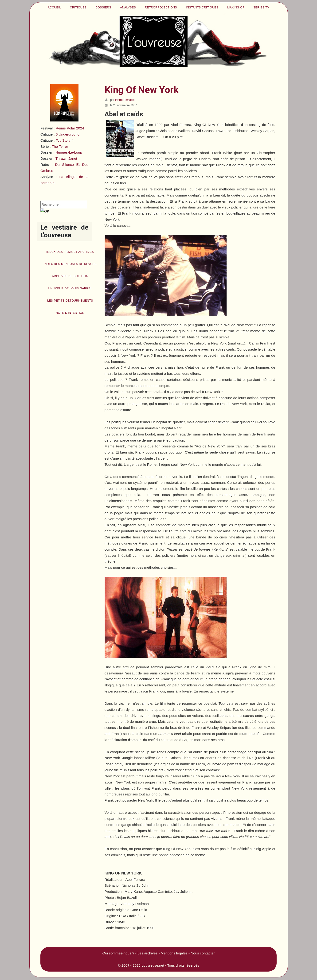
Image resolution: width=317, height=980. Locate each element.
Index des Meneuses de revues (70, 264)
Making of (236, 8)
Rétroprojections (161, 8)
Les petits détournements (70, 301)
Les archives (147, 953)
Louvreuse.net (153, 965)
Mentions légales (174, 953)
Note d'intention (70, 313)
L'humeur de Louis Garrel (70, 288)
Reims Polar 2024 (70, 128)
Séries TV (261, 8)
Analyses (128, 8)
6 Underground (68, 134)
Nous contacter (203, 953)
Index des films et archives (70, 252)
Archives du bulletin (70, 276)
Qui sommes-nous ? (118, 953)
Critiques (78, 8)
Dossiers (103, 8)
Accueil (54, 8)
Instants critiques (202, 8)
